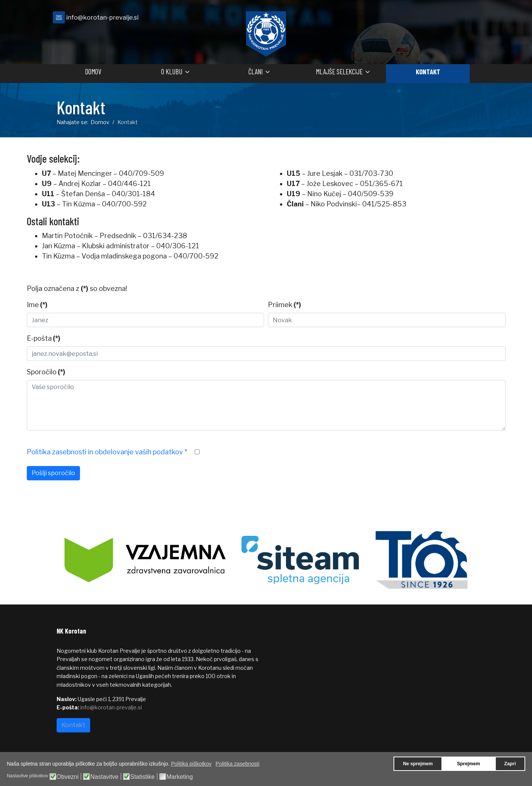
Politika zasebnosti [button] (237, 764)
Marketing (180, 777)
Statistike (142, 777)
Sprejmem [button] (468, 764)
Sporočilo (46, 372)
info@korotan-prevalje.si (102, 17)
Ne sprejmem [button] (418, 764)
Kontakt (428, 72)
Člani (255, 72)
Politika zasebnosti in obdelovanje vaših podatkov (107, 452)
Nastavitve (104, 777)
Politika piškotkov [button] (191, 764)
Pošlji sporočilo (53, 473)
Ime (37, 305)
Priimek (284, 305)
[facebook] (466, 19)
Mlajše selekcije (339, 72)
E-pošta (44, 338)
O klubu (172, 72)
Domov (93, 72)
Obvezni (68, 777)
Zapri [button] (510, 764)
